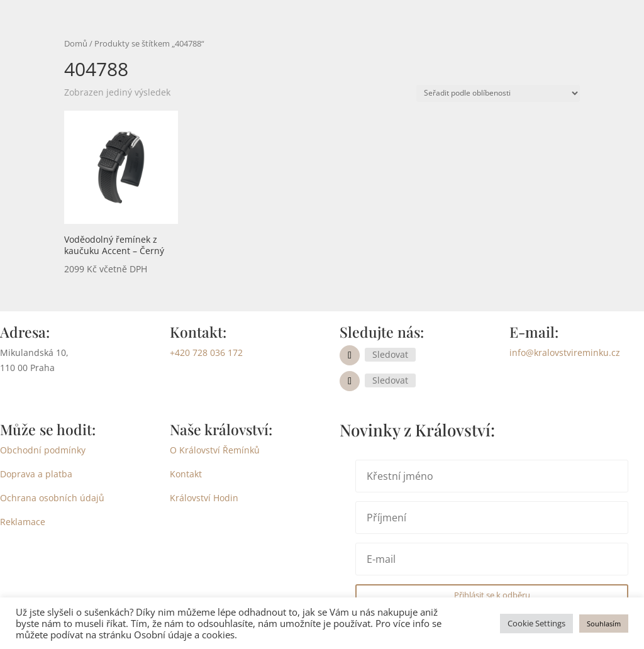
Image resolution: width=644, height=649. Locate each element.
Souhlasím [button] (604, 624)
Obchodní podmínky (43, 450)
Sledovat (390, 354)
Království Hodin (204, 498)
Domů (76, 43)
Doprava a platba (36, 474)
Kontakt (186, 474)
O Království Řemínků (215, 450)
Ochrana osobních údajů (52, 498)
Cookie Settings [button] (536, 623)
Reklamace (23, 522)
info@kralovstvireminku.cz (565, 352)
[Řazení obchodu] (498, 93)
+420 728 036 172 (206, 352)
